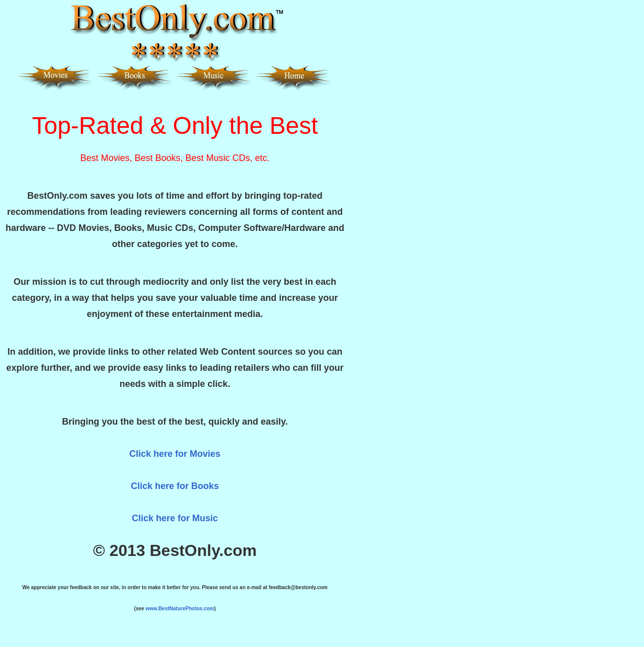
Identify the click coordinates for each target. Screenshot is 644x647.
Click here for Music (175, 518)
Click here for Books (175, 486)
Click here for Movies (175, 454)
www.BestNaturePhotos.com (180, 609)
